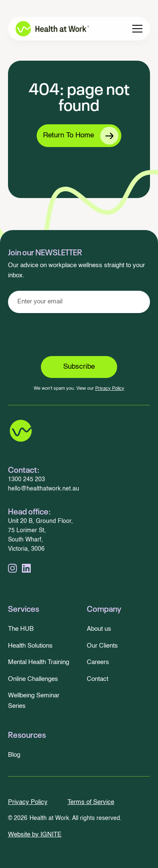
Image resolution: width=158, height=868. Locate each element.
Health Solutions (30, 646)
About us (99, 629)
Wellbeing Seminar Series (34, 701)
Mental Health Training (39, 662)
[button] (137, 29)
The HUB (21, 629)
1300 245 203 (27, 480)
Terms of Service (91, 802)
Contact (98, 679)
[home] (46, 29)
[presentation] (79, 335)
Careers (98, 662)
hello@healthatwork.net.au (44, 489)
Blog (14, 755)
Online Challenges (33, 679)
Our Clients (102, 646)
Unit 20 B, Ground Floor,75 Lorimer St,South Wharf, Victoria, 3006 (40, 535)
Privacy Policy (110, 388)
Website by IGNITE (35, 835)
